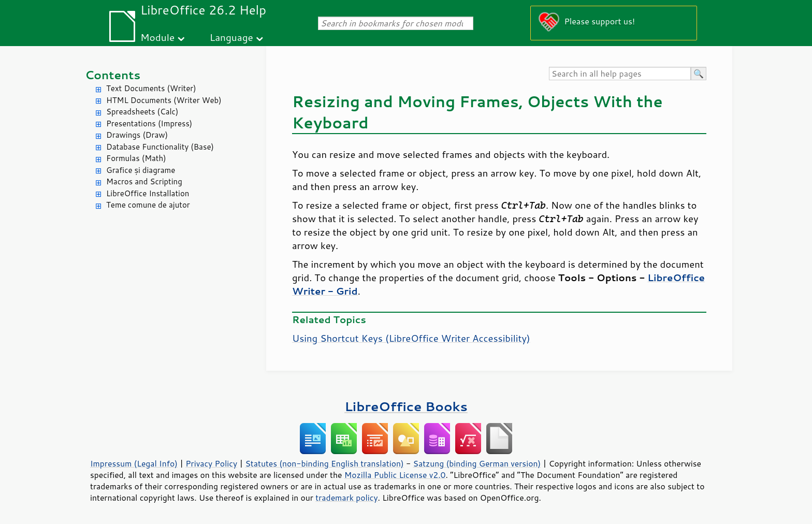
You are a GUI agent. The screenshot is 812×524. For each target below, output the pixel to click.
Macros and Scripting (144, 181)
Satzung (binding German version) (477, 463)
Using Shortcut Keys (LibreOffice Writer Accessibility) (411, 338)
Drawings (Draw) (137, 135)
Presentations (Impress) (149, 123)
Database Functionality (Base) (160, 147)
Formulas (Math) (136, 158)
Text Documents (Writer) (151, 88)
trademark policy (346, 498)
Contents (113, 75)
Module (157, 37)
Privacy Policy (211, 463)
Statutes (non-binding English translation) (324, 463)
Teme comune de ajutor (148, 205)
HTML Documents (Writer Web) (164, 100)
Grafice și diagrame (141, 170)
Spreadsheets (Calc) (142, 112)
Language (231, 37)
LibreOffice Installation (148, 193)
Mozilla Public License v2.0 (395, 475)
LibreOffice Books (406, 406)
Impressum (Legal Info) (134, 463)
